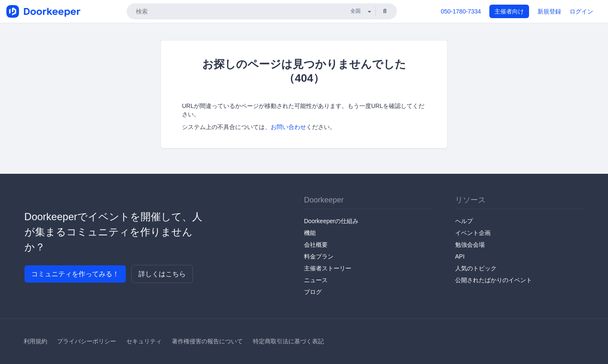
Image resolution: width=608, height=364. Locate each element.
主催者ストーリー (328, 268)
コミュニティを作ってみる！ (75, 274)
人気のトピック (476, 268)
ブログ (313, 292)
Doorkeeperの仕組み (331, 221)
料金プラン (319, 256)
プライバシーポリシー (87, 341)
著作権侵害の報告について (207, 341)
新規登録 (549, 11)
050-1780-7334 (461, 11)
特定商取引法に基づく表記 (288, 341)
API (460, 256)
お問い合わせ (288, 127)
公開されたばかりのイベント (494, 280)
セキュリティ (144, 341)
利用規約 (35, 341)
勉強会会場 (470, 245)
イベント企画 (473, 233)
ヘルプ (464, 221)
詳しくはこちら (162, 274)
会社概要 (316, 245)
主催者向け (509, 11)
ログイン (581, 11)
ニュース (316, 280)
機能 (310, 233)
